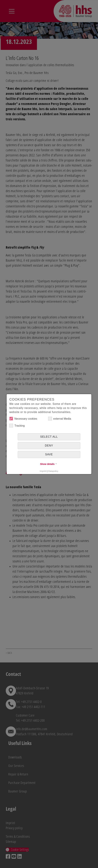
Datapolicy (53, 471)
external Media (60, 419)
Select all (49, 437)
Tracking (17, 426)
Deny (49, 446)
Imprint (43, 471)
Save (49, 454)
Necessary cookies (23, 419)
